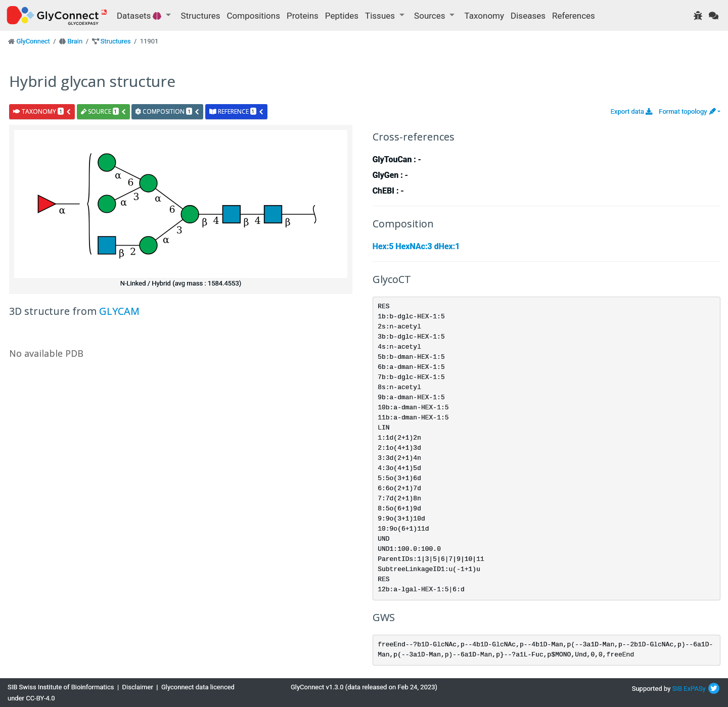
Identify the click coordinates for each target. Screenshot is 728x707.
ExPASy (695, 689)
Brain (75, 41)
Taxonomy (484, 16)
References (574, 16)
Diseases (528, 16)
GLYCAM (119, 311)
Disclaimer (138, 687)
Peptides (342, 16)
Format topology (687, 111)
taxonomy (42, 111)
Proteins (303, 16)
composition (168, 111)
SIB (677, 689)
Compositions (254, 16)
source (104, 111)
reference (237, 111)
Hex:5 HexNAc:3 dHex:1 (416, 246)
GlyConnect (33, 41)
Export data (632, 111)
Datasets (140, 16)
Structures (201, 16)
